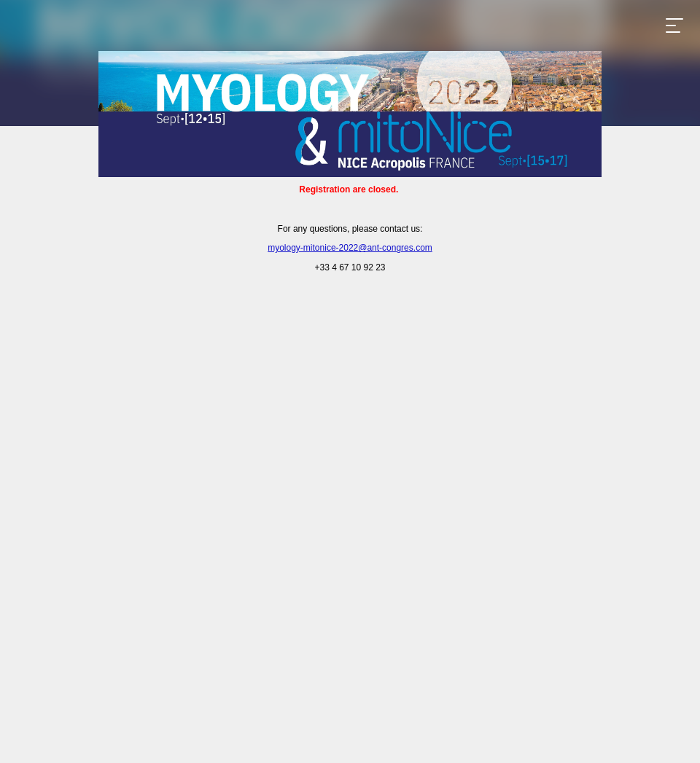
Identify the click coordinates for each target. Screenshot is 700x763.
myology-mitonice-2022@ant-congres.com (350, 248)
